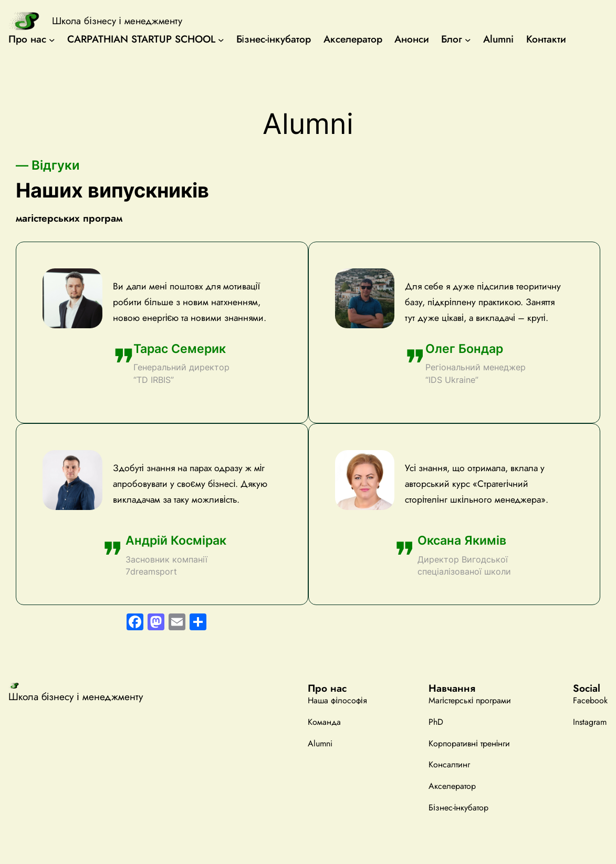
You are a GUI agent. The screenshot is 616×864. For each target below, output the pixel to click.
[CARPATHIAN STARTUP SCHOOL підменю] (221, 39)
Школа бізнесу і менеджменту (117, 21)
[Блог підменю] (468, 39)
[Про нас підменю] (52, 39)
